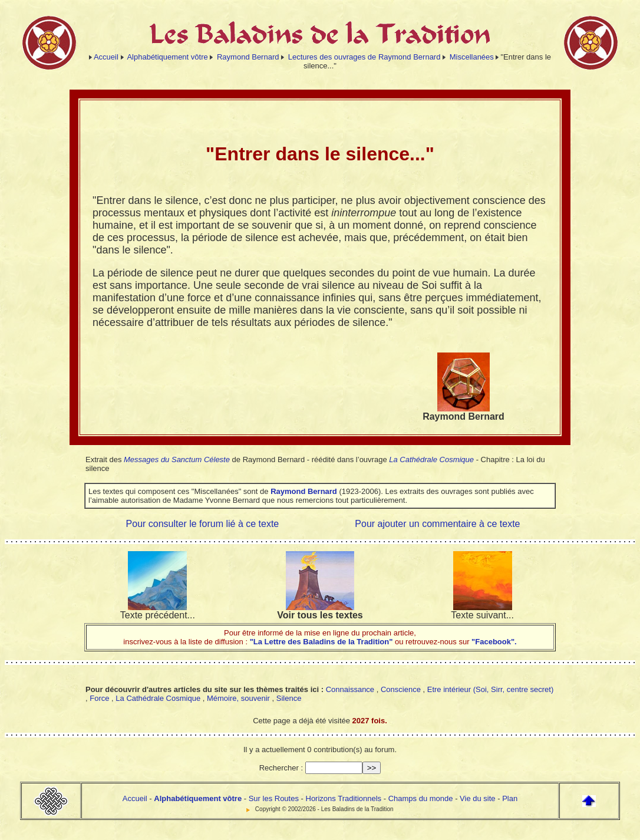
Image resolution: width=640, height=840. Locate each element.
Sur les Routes (274, 798)
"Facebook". (493, 642)
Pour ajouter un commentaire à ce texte (437, 524)
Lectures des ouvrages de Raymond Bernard (364, 57)
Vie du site (477, 798)
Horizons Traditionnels (344, 798)
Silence (289, 698)
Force (99, 698)
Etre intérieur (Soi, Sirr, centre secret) (491, 689)
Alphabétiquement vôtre (167, 57)
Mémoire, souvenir (238, 698)
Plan (510, 798)
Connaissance (350, 689)
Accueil (106, 57)
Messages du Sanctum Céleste (177, 459)
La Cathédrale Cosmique (431, 459)
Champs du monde (421, 798)
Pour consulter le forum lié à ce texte (203, 524)
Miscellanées (472, 57)
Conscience (401, 689)
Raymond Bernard (248, 57)
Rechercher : (281, 768)
